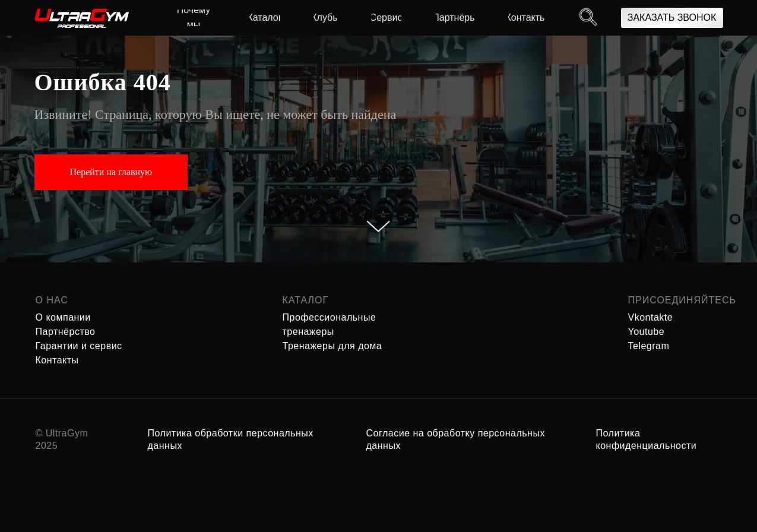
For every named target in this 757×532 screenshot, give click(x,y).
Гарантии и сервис (79, 346)
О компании (63, 317)
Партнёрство (66, 332)
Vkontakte (651, 317)
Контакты (57, 360)
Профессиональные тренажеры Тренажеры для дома (332, 332)
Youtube (647, 332)
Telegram (649, 346)
